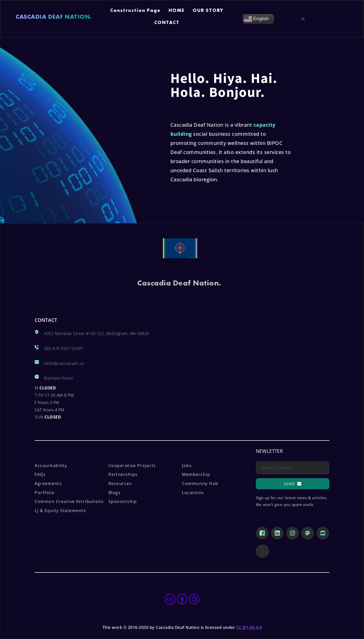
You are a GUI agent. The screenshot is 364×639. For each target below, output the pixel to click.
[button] (304, 19)
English (256, 19)
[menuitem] (135, 13)
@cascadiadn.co (69, 363)
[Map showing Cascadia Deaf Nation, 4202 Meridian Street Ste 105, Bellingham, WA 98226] (256, 368)
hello (49, 363)
